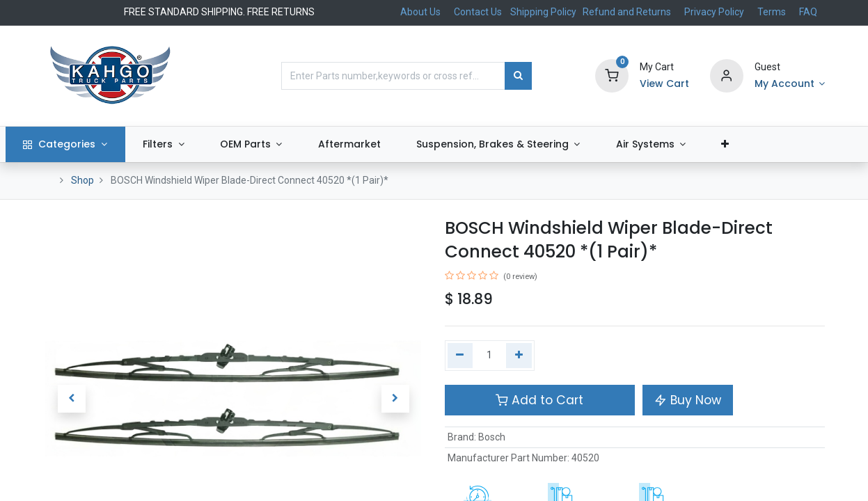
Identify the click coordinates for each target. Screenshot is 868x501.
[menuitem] (387, 145)
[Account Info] (790, 84)
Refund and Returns (627, 12)
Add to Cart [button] (539, 400)
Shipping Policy (544, 12)
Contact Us (478, 12)
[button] (763, 145)
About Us (420, 12)
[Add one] (519, 356)
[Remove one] (460, 356)
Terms (772, 12)
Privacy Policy (714, 12)
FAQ (808, 12)
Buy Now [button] (688, 400)
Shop (82, 180)
